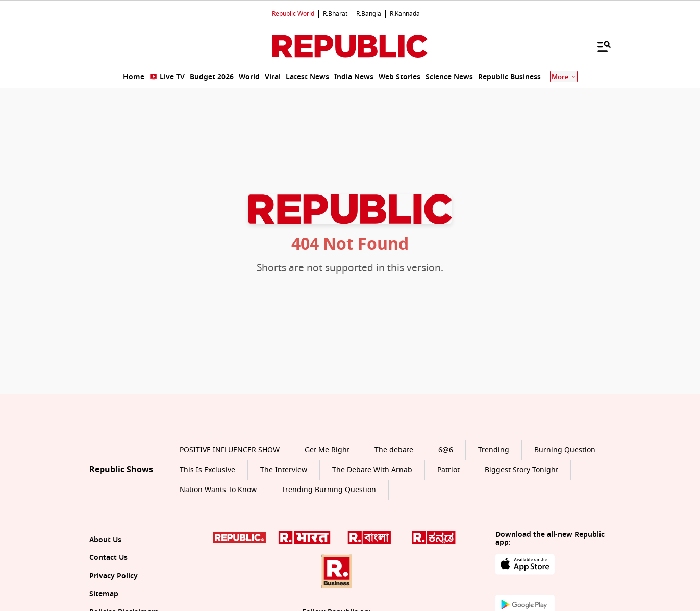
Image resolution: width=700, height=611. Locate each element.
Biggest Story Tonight (521, 470)
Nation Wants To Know (218, 490)
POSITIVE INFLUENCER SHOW (230, 450)
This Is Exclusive (207, 470)
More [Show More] (564, 77)
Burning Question (565, 450)
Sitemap (104, 594)
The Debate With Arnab (372, 470)
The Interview (284, 470)
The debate (394, 450)
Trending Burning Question (329, 490)
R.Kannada (405, 14)
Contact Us (108, 558)
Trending (494, 450)
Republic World (293, 14)
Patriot (448, 470)
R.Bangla (369, 14)
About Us (105, 540)
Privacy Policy (114, 576)
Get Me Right (327, 450)
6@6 (446, 450)
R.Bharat (335, 14)
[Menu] (599, 46)
